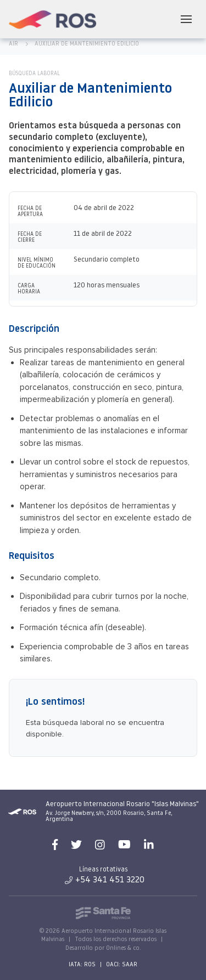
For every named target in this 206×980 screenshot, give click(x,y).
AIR (13, 44)
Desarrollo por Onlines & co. (103, 948)
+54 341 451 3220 (105, 880)
